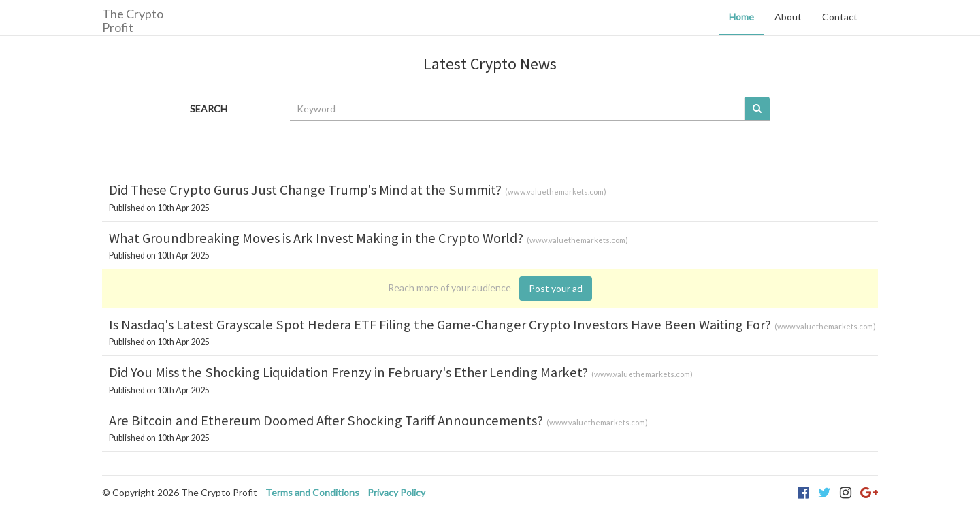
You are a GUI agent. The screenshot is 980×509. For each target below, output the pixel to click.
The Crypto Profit (133, 20)
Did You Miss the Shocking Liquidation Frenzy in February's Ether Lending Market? (348, 372)
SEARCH (209, 109)
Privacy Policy (396, 492)
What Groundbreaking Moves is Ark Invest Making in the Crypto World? (316, 238)
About (788, 17)
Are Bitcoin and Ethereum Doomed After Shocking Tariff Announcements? (326, 421)
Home (741, 17)
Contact (840, 17)
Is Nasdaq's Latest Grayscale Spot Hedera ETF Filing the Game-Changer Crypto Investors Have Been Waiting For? (440, 325)
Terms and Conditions (312, 492)
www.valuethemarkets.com (556, 192)
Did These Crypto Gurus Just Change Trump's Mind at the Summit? (305, 190)
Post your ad (556, 288)
